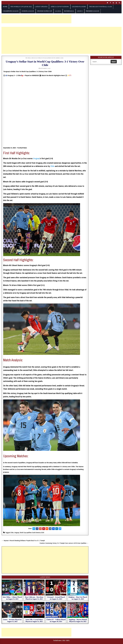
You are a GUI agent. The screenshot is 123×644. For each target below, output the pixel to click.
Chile (29, 58)
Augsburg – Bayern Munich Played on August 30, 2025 (78, 621)
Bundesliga (69, 11)
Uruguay (34, 58)
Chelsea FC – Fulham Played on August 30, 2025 (56, 621)
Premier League (92, 11)
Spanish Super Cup (45, 11)
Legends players (79, 7)
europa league (28, 11)
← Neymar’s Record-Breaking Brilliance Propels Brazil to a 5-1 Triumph (23, 540)
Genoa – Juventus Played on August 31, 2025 (12, 621)
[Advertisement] (36, 19)
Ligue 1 (80, 11)
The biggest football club (100, 7)
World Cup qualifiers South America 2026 (50, 58)
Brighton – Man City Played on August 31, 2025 (78, 598)
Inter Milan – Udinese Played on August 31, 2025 (12, 598)
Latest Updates (41, 7)
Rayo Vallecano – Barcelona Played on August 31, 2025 (34, 598)
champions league (11, 11)
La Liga (58, 11)
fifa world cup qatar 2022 (21, 7)
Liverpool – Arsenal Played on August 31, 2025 (56, 598)
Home (5, 7)
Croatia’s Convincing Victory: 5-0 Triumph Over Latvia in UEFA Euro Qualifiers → (64, 543)
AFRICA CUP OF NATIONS (60, 7)
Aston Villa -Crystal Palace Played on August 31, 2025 (34, 621)
